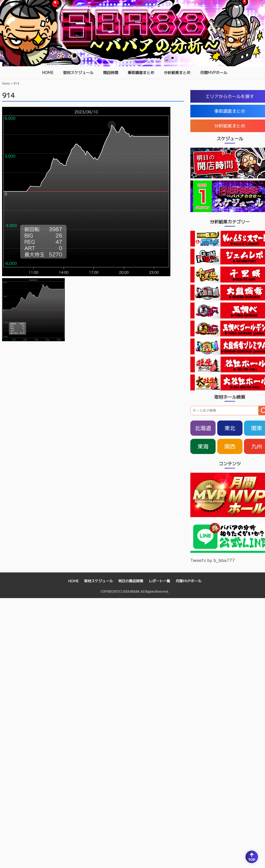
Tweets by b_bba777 (213, 560)
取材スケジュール (78, 73)
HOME (48, 73)
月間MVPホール (214, 73)
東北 (230, 428)
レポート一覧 (159, 581)
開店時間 (111, 73)
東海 (203, 446)
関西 (230, 446)
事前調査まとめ (141, 73)
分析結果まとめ (177, 73)
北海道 (203, 428)
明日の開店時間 (131, 581)
